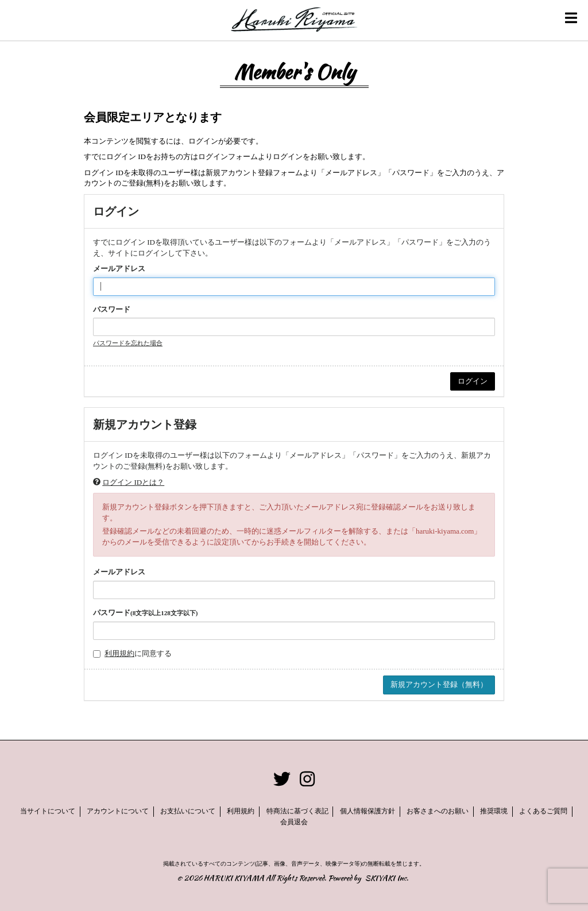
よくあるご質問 (544, 811)
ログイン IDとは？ (133, 482)
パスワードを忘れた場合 (128, 343)
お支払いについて (188, 811)
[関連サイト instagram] (307, 780)
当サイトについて (48, 811)
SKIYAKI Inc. (387, 878)
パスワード (112, 309)
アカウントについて (118, 811)
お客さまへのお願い (438, 811)
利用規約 (119, 653)
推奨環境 (494, 811)
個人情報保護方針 (367, 811)
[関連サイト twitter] (282, 780)
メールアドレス (119, 269)
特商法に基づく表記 (297, 811)
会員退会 (294, 822)
